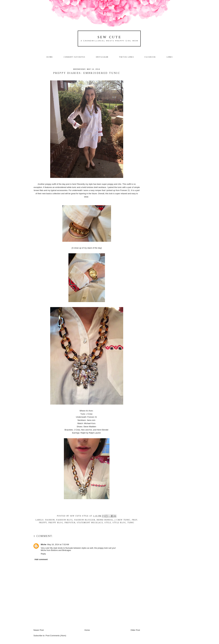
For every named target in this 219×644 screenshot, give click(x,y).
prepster (70, 523)
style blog (119, 523)
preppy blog (56, 523)
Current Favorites (74, 57)
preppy (43, 523)
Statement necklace (90, 523)
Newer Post (39, 630)
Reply (43, 554)
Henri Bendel (105, 520)
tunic (131, 523)
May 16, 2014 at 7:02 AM (58, 544)
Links (170, 57)
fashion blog (64, 520)
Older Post (135, 630)
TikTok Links (126, 57)
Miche (44, 544)
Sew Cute (110, 37)
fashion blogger (85, 520)
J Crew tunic (123, 520)
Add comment (41, 559)
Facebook (150, 57)
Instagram (102, 57)
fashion (50, 520)
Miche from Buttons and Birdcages (56, 550)
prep (135, 520)
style (108, 523)
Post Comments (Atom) (56, 636)
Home (50, 57)
